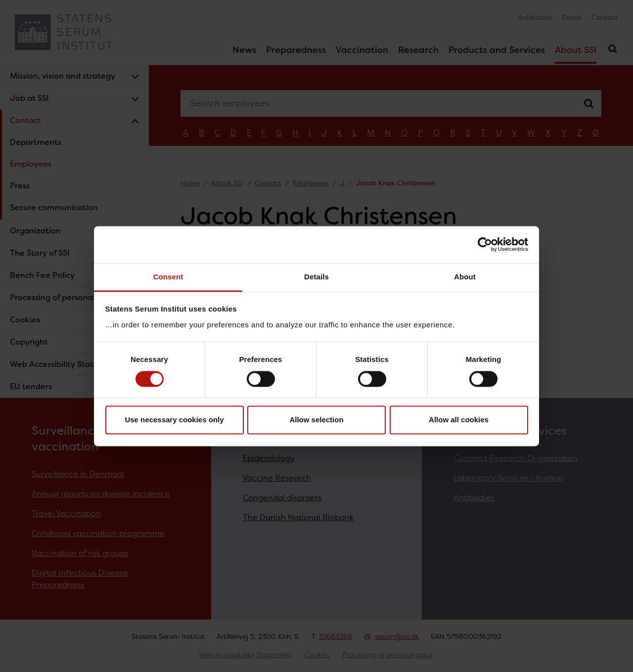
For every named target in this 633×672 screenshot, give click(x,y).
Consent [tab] (168, 277)
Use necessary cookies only (174, 420)
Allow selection (316, 420)
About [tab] (465, 277)
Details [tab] (316, 277)
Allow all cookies (459, 420)
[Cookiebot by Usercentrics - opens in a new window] (485, 244)
